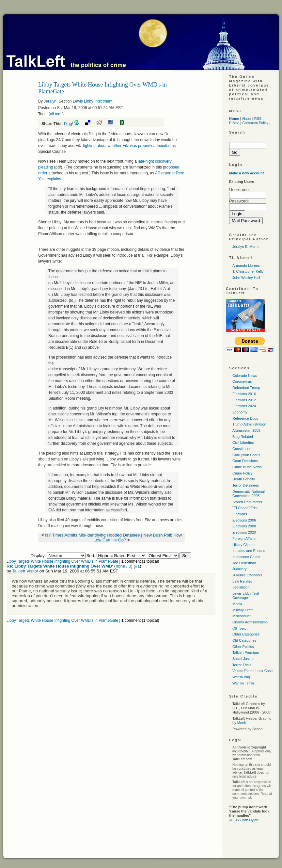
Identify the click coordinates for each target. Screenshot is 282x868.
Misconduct (242, 616)
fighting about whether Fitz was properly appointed (127, 146)
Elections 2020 (244, 532)
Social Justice (243, 659)
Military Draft (243, 610)
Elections (240, 514)
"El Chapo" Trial (245, 508)
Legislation (241, 587)
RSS (258, 119)
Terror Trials (242, 665)
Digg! (69, 124)
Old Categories (244, 640)
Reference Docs (245, 418)
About (247, 119)
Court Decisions (245, 461)
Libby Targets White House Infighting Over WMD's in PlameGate (62, 561)
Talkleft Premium (246, 652)
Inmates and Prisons (249, 551)
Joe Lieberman (244, 563)
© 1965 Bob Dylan (244, 820)
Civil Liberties (243, 442)
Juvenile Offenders (247, 575)
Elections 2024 (244, 406)
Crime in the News (247, 467)
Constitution (242, 449)
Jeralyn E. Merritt (246, 247)
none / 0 (123, 566)
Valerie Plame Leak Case (252, 671)
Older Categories (246, 634)
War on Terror (243, 683)
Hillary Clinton (243, 545)
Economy (240, 412)
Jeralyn (50, 101)
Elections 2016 (244, 394)
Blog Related (243, 437)
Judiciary (239, 569)
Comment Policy (255, 123)
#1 (137, 566)
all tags (56, 114)
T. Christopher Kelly (248, 271)
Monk (242, 723)
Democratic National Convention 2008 (249, 494)
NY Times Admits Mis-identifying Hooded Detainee (92, 535)
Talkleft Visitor (25, 571)
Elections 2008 (244, 526)
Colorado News (245, 376)
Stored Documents (247, 502)
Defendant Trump (246, 388)
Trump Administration (249, 424)
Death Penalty (244, 479)
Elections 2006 (244, 520)
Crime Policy (243, 473)
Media (237, 604)
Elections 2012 (244, 400)
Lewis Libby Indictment (93, 101)
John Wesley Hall (246, 278)
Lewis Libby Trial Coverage (246, 595)
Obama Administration (250, 622)
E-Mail (234, 123)
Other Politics (243, 647)
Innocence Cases (246, 557)
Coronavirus (242, 381)
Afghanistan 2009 (246, 430)
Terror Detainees (246, 485)
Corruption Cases (246, 455)
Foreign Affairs (244, 538)
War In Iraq (241, 677)
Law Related (242, 581)
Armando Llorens (246, 265)
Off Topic (239, 628)
